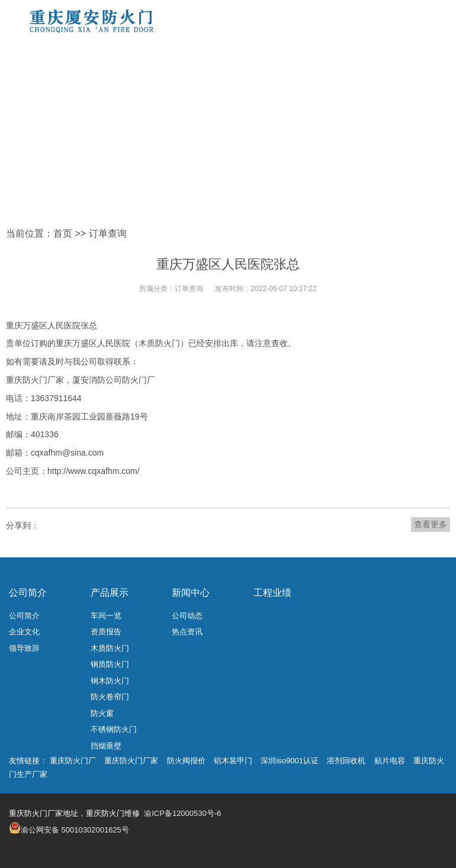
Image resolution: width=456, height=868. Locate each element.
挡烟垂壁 (106, 746)
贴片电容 (390, 761)
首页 (63, 233)
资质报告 (106, 632)
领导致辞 (24, 648)
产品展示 (110, 593)
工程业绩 (272, 593)
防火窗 (102, 713)
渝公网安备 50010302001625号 (75, 830)
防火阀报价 (186, 761)
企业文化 (24, 632)
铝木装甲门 (233, 761)
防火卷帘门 (110, 697)
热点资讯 (187, 632)
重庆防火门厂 (73, 761)
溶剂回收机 (346, 761)
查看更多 (431, 524)
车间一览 (106, 616)
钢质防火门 (110, 664)
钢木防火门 (110, 681)
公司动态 (187, 616)
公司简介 (28, 593)
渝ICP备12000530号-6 (182, 813)
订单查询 (108, 233)
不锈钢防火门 (114, 729)
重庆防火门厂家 (131, 761)
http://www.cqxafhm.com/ (94, 471)
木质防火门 (110, 648)
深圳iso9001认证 (290, 761)
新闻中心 (191, 593)
